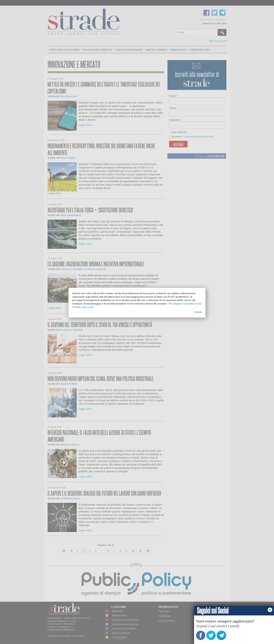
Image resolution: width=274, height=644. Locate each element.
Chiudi (198, 312)
